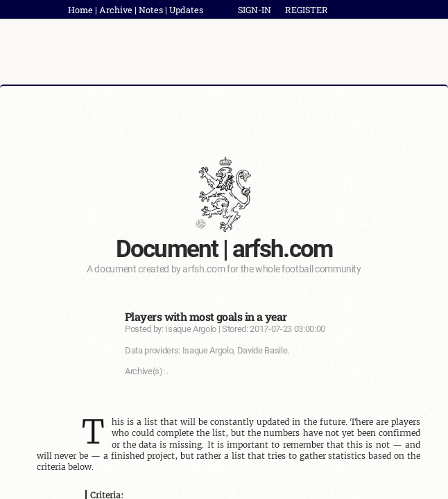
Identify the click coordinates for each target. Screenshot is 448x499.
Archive (116, 10)
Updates (186, 10)
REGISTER (307, 10)
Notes (151, 10)
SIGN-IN (255, 10)
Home (80, 10)
